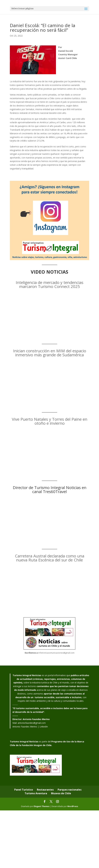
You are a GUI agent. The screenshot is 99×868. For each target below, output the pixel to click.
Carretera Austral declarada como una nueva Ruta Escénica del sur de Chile (50, 558)
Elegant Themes (42, 806)
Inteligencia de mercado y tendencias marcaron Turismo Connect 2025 (50, 284)
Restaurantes (45, 790)
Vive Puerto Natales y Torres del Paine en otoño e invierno (50, 421)
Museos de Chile (61, 793)
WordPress (73, 806)
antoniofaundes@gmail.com (32, 723)
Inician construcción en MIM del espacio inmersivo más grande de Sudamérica (50, 353)
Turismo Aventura (36, 793)
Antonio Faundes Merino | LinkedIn (30, 727)
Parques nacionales (70, 790)
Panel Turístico (24, 790)
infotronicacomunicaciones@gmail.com (56, 653)
